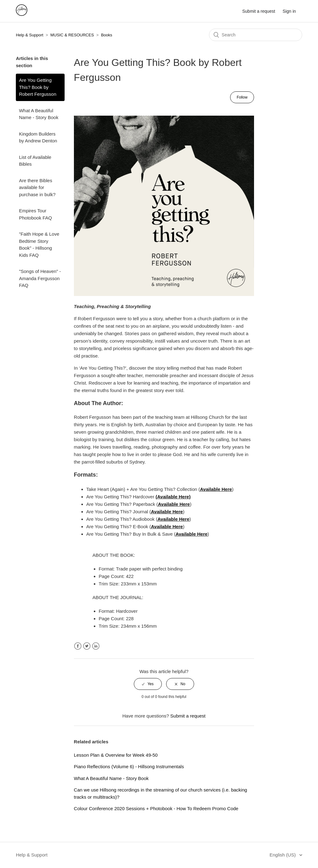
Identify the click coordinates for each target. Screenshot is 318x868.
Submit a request (259, 11)
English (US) (283, 855)
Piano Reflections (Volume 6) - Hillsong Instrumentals (129, 766)
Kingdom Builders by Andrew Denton (38, 137)
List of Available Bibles (35, 161)
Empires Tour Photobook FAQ (35, 214)
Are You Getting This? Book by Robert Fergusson (38, 87)
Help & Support (30, 35)
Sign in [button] (289, 11)
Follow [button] (242, 97)
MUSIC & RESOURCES (72, 35)
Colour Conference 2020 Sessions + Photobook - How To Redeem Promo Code (156, 808)
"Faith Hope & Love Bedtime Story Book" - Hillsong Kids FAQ (39, 245)
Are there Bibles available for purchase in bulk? (37, 187)
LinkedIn (96, 646)
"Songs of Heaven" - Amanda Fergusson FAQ (40, 278)
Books (107, 35)
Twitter (87, 646)
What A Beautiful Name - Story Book (39, 114)
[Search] (256, 35)
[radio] (148, 684)
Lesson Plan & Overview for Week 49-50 (116, 755)
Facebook (78, 646)
